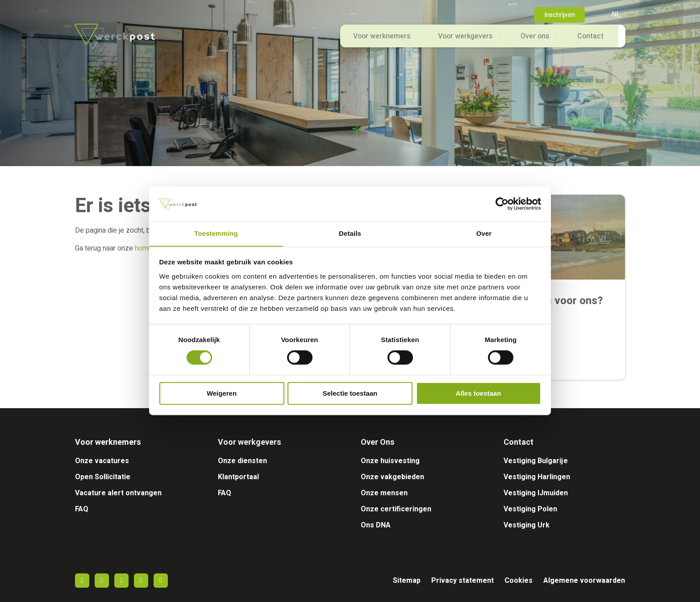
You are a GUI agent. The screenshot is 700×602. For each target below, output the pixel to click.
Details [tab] (350, 233)
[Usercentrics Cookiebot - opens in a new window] (502, 204)
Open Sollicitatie (103, 477)
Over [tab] (484, 233)
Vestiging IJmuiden (536, 493)
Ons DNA (376, 525)
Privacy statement (462, 581)
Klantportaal (238, 477)
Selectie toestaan (350, 394)
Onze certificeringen (396, 509)
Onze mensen (384, 493)
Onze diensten (242, 461)
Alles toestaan (479, 394)
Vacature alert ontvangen (118, 493)
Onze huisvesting (390, 461)
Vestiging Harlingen (537, 477)
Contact (588, 41)
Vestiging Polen (530, 509)
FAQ (82, 509)
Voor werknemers (371, 41)
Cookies (519, 581)
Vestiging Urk (527, 525)
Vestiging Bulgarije (536, 461)
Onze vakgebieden (392, 477)
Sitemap (407, 581)
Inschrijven (560, 15)
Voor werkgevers (458, 41)
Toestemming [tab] (216, 233)
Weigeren (222, 394)
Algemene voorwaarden (584, 581)
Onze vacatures (102, 461)
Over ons (530, 41)
